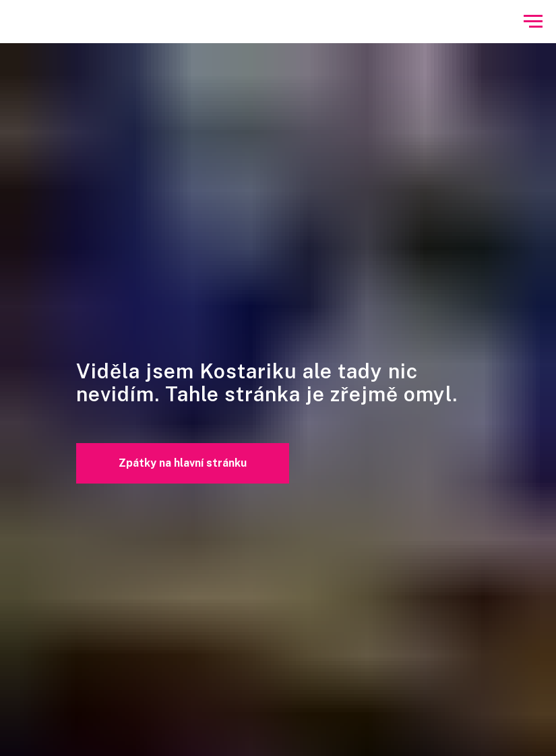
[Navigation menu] (533, 22)
